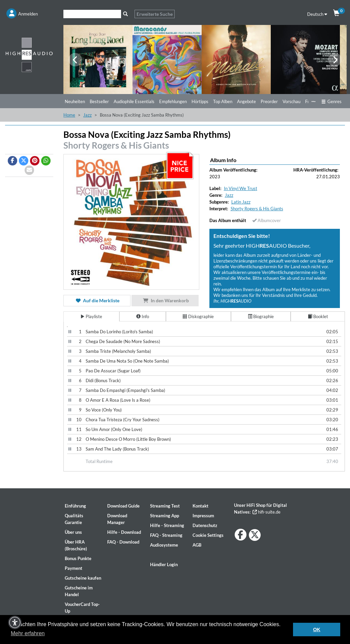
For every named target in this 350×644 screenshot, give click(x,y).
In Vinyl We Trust (241, 188)
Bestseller (99, 101)
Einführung (75, 506)
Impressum (203, 516)
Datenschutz (205, 525)
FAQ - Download (123, 542)
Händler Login (164, 564)
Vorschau (291, 101)
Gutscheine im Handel (79, 591)
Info (143, 316)
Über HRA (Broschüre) (76, 545)
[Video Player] (67, 327)
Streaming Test (165, 506)
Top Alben (223, 101)
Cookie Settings (208, 535)
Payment (74, 568)
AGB (197, 545)
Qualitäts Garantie (74, 519)
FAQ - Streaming (166, 535)
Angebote (246, 101)
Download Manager (117, 519)
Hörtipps (200, 101)
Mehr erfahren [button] (28, 633)
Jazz (87, 115)
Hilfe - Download (124, 532)
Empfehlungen (173, 101)
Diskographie (198, 316)
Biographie (261, 316)
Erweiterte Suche (155, 14)
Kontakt (200, 506)
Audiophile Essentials (134, 101)
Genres (331, 101)
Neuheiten (75, 101)
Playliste (91, 316)
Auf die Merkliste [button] (97, 300)
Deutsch (317, 14)
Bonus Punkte (78, 558)
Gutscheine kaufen (83, 578)
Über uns (73, 532)
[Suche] (92, 14)
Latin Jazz (241, 202)
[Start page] (29, 55)
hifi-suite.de (267, 512)
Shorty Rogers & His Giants (116, 145)
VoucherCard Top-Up (82, 608)
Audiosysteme (164, 545)
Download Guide (123, 506)
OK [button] (317, 630)
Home (69, 115)
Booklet (318, 316)
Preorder (269, 101)
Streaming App (165, 516)
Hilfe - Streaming (167, 525)
